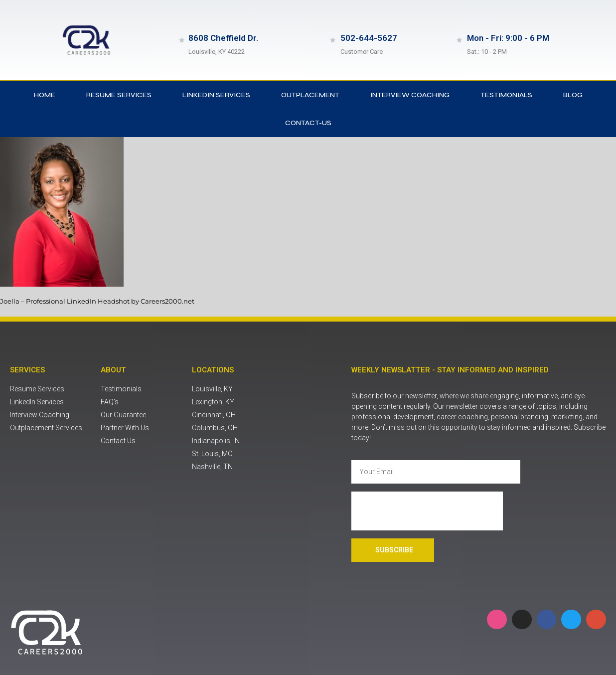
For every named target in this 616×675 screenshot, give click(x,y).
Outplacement (310, 95)
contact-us (308, 123)
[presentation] (427, 511)
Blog (573, 95)
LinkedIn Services (216, 95)
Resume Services (119, 95)
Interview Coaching (410, 95)
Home (45, 95)
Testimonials (506, 95)
